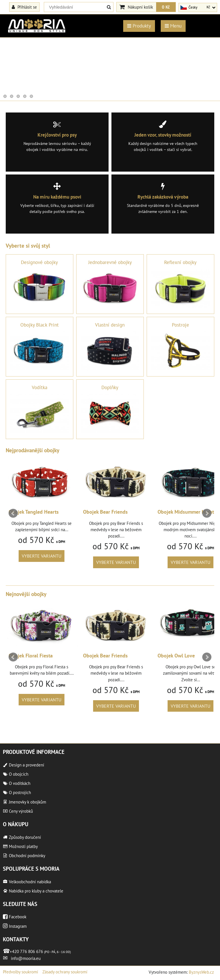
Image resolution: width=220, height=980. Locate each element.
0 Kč (166, 7)
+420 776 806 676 (26, 951)
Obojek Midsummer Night (186, 512)
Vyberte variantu (42, 556)
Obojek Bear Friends (105, 512)
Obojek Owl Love (176, 656)
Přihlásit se (24, 7)
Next (207, 513)
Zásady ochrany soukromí (65, 972)
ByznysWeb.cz (201, 972)
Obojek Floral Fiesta (31, 656)
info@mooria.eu (26, 958)
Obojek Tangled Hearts (34, 512)
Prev (13, 513)
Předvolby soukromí (20, 972)
